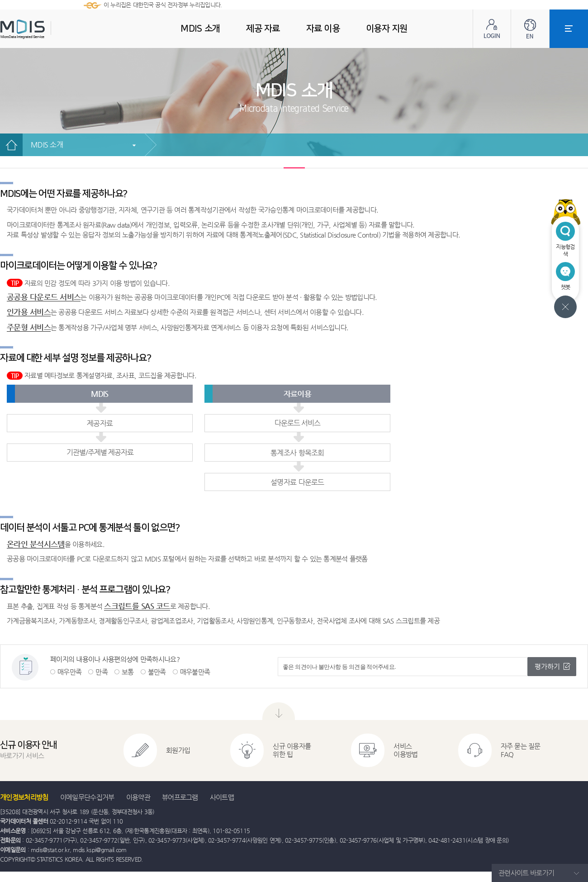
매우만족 (69, 672)
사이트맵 (222, 797)
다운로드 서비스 (297, 423)
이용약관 (138, 797)
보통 (128, 672)
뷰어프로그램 (180, 797)
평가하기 (547, 666)
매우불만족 (195, 672)
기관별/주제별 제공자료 (100, 452)
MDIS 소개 (47, 145)
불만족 (157, 672)
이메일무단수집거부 (87, 797)
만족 (102, 672)
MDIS (45, 29)
